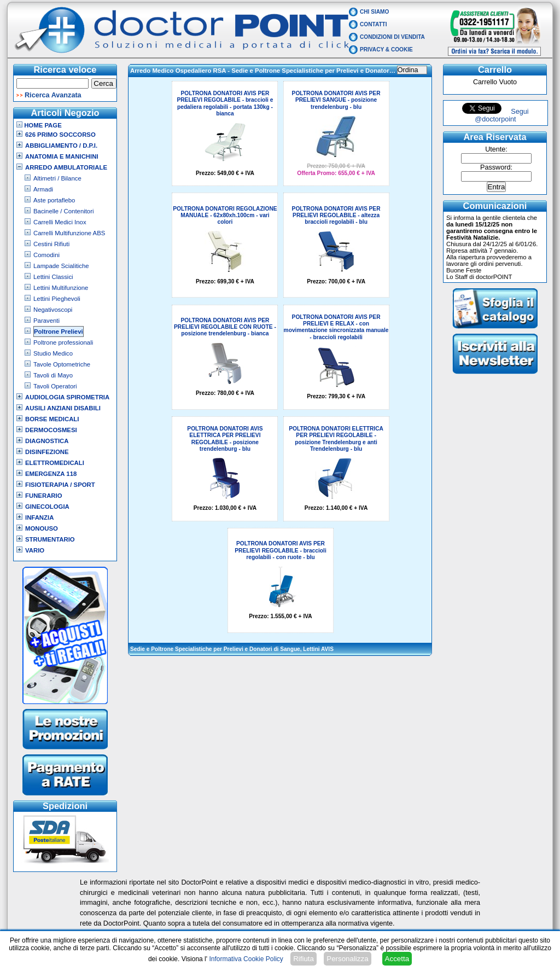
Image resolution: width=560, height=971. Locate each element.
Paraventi (46, 321)
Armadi (43, 189)
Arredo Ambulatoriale (66, 167)
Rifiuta (304, 959)
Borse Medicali (52, 419)
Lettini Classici (53, 277)
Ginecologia (47, 507)
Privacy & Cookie (386, 50)
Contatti (374, 24)
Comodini (46, 255)
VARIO (35, 550)
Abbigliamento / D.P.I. (61, 146)
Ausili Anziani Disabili (63, 408)
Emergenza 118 (51, 474)
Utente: (496, 149)
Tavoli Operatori (55, 386)
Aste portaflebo (54, 200)
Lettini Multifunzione (61, 288)
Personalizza (347, 959)
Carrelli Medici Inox (60, 222)
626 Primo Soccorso (60, 135)
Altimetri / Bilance (57, 178)
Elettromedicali (55, 463)
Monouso (42, 528)
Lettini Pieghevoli (57, 299)
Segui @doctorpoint (501, 115)
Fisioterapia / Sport (60, 485)
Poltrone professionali (63, 342)
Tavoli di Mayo (53, 375)
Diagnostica (47, 441)
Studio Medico (53, 353)
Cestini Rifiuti (51, 244)
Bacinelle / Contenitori (64, 211)
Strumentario (50, 539)
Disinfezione (47, 452)
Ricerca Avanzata (53, 95)
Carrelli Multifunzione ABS (69, 233)
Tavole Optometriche (62, 364)
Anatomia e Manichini (62, 156)
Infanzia (39, 518)
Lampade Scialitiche (61, 266)
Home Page (39, 125)
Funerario (44, 496)
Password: (496, 167)
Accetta (397, 959)
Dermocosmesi (51, 430)
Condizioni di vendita (392, 37)
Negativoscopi (53, 310)
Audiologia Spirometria (67, 397)
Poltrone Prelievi (59, 332)
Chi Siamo (374, 12)
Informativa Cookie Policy (246, 959)
